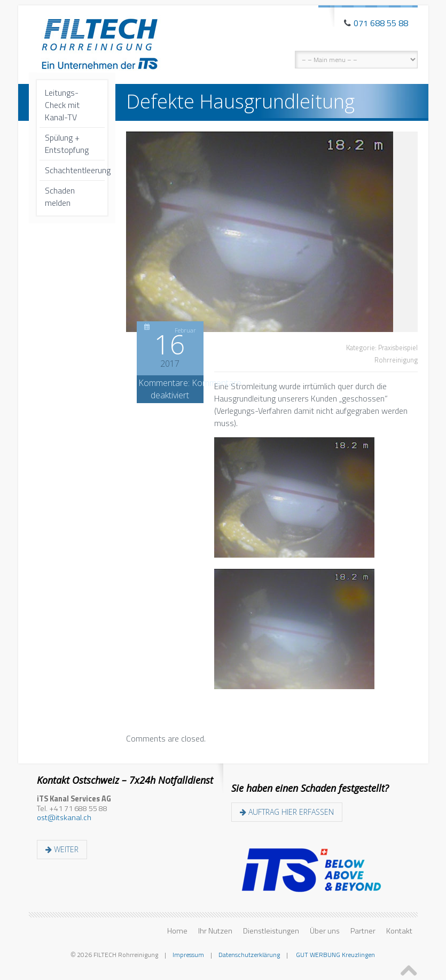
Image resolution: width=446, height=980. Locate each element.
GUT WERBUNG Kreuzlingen (335, 955)
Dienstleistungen (271, 931)
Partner (363, 931)
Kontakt (399, 931)
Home (177, 931)
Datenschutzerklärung (249, 955)
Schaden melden (60, 196)
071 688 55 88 (381, 23)
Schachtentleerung (75, 170)
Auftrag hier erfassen (287, 812)
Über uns (325, 931)
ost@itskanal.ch (64, 817)
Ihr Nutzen (215, 931)
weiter (62, 849)
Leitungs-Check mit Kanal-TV (62, 105)
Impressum (188, 955)
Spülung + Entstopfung (67, 144)
